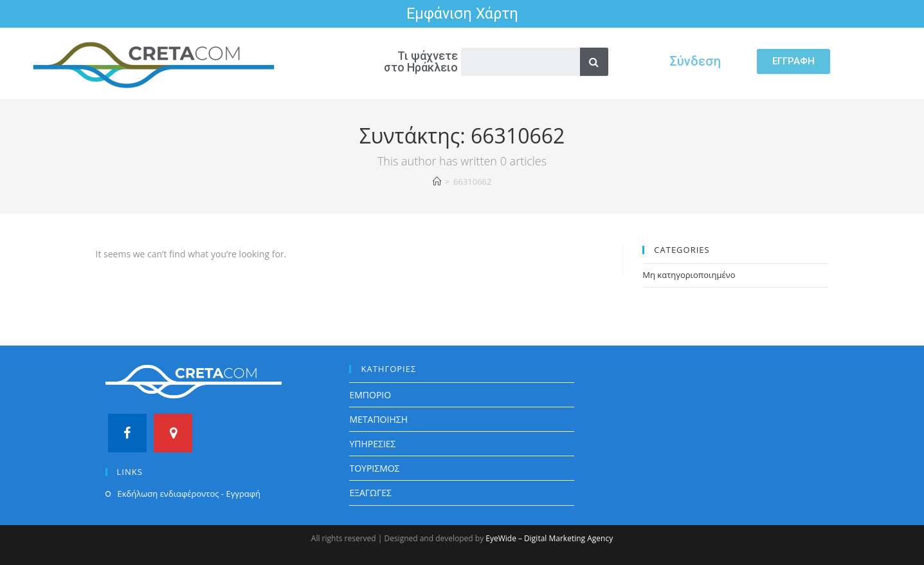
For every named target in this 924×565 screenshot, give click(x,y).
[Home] (437, 181)
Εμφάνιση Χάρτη (462, 14)
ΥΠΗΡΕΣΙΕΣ (372, 444)
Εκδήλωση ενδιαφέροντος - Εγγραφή (189, 494)
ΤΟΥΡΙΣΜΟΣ (374, 468)
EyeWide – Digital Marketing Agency (549, 538)
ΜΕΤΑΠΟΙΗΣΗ (378, 419)
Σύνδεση (695, 61)
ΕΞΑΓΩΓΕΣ (370, 493)
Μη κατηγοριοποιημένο (689, 275)
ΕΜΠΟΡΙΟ (370, 395)
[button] (793, 61)
